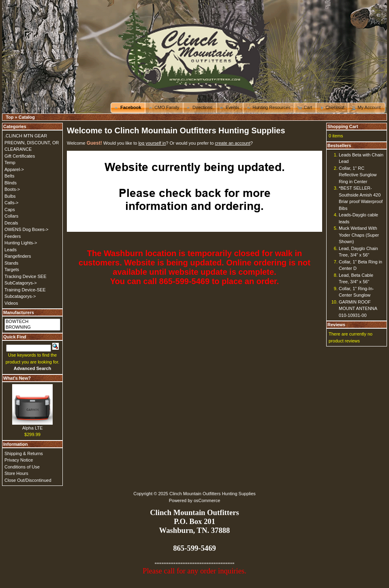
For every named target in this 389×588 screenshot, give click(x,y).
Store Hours (16, 473)
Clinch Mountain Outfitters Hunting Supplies (213, 494)
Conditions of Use (22, 467)
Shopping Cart (343, 126)
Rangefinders (18, 256)
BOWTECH (32, 322)
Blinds (11, 183)
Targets (12, 269)
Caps (10, 210)
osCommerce (207, 500)
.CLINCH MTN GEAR (26, 136)
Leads (11, 250)
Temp (10, 163)
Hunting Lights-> (21, 243)
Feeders (13, 236)
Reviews (336, 325)
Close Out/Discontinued (28, 480)
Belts (9, 176)
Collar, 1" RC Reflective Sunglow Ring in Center (358, 175)
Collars (11, 216)
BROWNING (32, 327)
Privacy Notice (19, 460)
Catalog (27, 117)
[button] (128, 108)
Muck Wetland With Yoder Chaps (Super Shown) (359, 235)
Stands (11, 263)
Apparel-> (14, 169)
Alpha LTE (33, 428)
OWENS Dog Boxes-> (27, 229)
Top (10, 117)
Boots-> (12, 189)
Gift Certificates (20, 156)
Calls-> (12, 203)
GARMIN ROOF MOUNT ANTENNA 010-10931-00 (358, 309)
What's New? (17, 378)
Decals (11, 223)
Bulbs (10, 196)
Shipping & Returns (24, 453)
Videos (11, 303)
